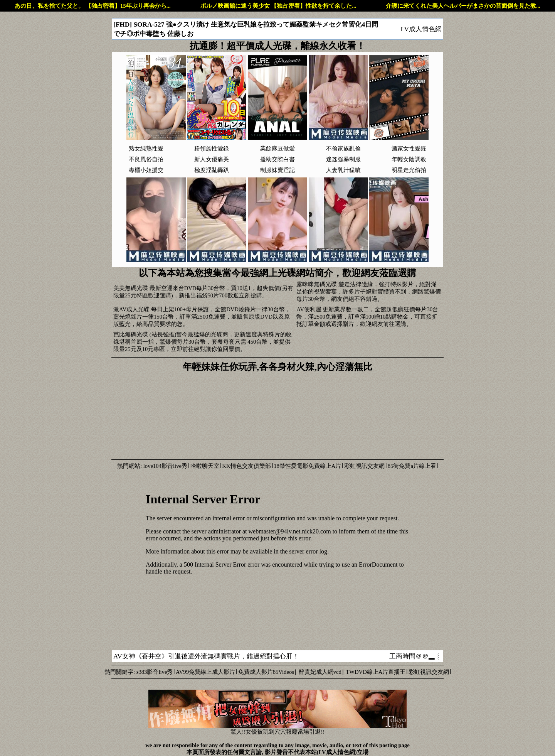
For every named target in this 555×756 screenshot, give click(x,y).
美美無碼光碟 (131, 288)
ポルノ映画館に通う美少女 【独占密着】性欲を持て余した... (278, 6)
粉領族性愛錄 (212, 148)
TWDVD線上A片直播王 (376, 672)
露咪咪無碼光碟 (317, 284)
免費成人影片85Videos (266, 672)
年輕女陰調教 (409, 159)
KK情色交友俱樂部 (246, 466)
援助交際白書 (277, 159)
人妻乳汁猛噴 (343, 170)
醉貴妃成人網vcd (320, 672)
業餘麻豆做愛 (277, 148)
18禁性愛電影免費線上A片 (307, 466)
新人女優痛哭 (212, 159)
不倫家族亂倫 (343, 148)
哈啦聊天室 (205, 466)
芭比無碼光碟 (131, 334)
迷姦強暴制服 (343, 159)
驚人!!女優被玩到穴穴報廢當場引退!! (277, 729)
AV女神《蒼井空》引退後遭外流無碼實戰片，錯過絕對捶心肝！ (206, 656)
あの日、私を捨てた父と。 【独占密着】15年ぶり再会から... (92, 6)
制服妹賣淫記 (277, 170)
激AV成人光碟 (131, 309)
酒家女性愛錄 (409, 148)
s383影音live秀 (155, 672)
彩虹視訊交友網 (364, 466)
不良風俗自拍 (146, 159)
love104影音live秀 (165, 466)
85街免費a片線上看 (412, 466)
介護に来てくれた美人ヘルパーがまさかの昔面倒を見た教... (463, 6)
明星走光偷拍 (409, 170)
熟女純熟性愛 (146, 148)
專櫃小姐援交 (146, 170)
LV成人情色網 (421, 29)
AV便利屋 (309, 309)
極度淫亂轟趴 (212, 170)
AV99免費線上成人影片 (205, 672)
